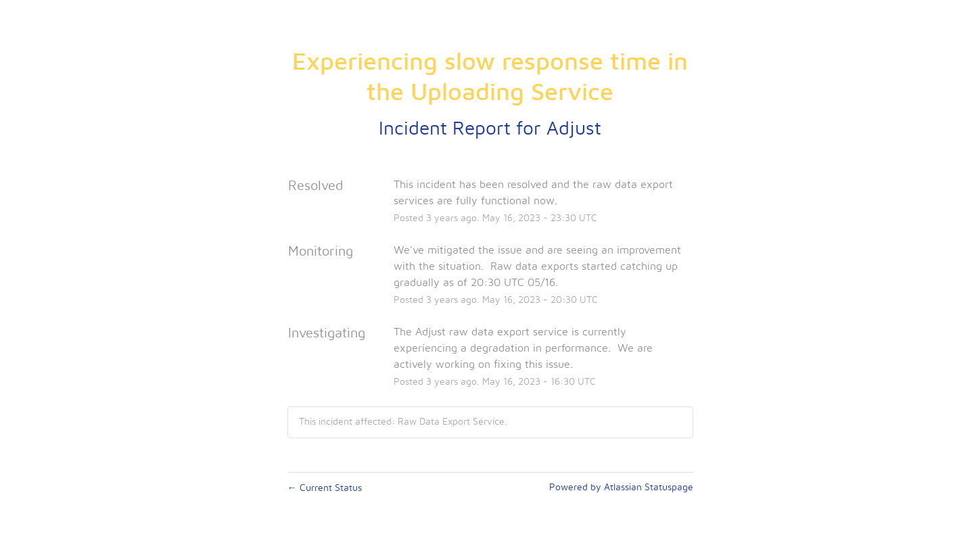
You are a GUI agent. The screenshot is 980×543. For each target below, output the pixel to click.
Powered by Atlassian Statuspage (621, 488)
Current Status (325, 488)
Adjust (574, 129)
